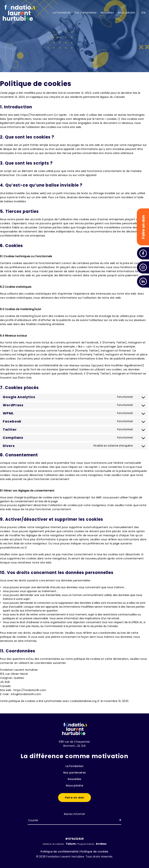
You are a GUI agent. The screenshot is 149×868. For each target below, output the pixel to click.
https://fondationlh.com (37, 115)
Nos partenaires (86, 13)
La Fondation (62, 13)
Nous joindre (126, 13)
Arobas (101, 844)
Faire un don (75, 798)
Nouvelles (107, 13)
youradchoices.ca (12, 548)
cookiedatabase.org (83, 701)
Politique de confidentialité (59, 852)
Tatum (71, 844)
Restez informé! (74, 814)
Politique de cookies (94, 852)
